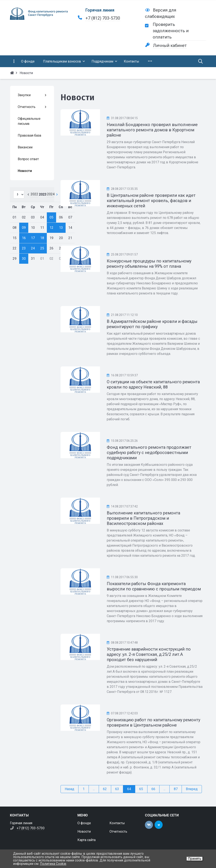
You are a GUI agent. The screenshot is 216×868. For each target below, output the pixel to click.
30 (24, 259)
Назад (70, 789)
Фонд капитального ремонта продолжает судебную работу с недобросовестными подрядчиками (149, 453)
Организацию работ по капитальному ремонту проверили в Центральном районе (153, 722)
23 (24, 248)
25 (42, 248)
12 (51, 228)
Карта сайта (86, 840)
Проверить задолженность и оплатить (171, 31)
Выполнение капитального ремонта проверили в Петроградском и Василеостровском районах (143, 518)
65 (141, 789)
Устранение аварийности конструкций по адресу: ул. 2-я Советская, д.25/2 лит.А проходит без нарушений (149, 654)
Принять (195, 859)
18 (42, 238)
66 (153, 789)
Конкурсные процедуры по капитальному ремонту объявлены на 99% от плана (149, 264)
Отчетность (118, 831)
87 (176, 789)
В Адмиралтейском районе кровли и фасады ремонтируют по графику (152, 324)
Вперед (192, 789)
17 (33, 238)
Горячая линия (100, 10)
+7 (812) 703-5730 (103, 18)
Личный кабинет (170, 45)
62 (105, 789)
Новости (84, 831)
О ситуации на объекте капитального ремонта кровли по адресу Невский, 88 (153, 384)
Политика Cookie (53, 864)
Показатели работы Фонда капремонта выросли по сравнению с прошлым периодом (154, 586)
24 (33, 248)
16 (24, 238)
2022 (34, 194)
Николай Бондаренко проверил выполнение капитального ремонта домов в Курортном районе (152, 130)
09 (24, 228)
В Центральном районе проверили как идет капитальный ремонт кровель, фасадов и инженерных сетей (151, 201)
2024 (51, 194)
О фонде (84, 823)
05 (51, 217)
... (94, 789)
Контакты (117, 823)
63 (117, 789)
